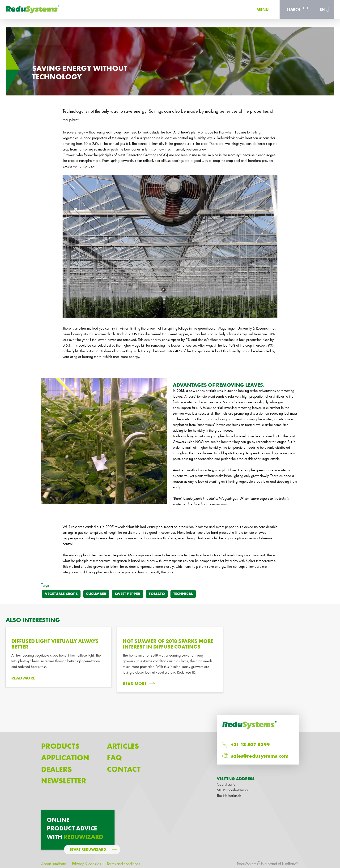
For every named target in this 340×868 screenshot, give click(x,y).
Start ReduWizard (88, 849)
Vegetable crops (61, 594)
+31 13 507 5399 (250, 745)
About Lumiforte (54, 864)
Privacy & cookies (86, 864)
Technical (183, 594)
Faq (114, 758)
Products (60, 746)
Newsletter (64, 781)
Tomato (157, 594)
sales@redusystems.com (260, 756)
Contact (124, 769)
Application (65, 758)
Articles (123, 746)
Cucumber (96, 594)
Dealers (56, 769)
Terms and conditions (123, 864)
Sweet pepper (127, 594)
